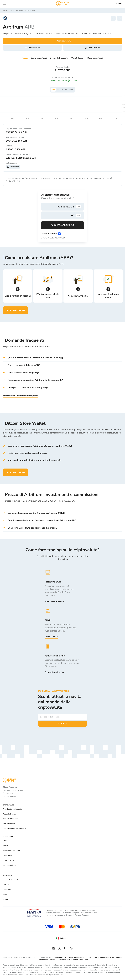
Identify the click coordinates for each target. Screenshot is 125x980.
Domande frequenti (59, 58)
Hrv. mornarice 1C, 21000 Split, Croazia (13, 792)
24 (53, 90)
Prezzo (25, 58)
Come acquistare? (39, 58)
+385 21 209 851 (10, 797)
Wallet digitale (78, 58)
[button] (62, 358)
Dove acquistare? (95, 58)
